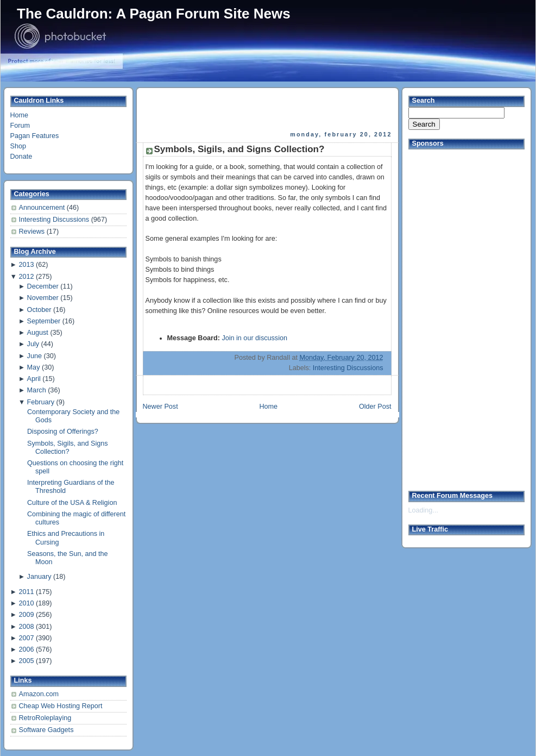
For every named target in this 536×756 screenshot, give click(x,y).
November (43, 298)
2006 (26, 649)
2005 (26, 661)
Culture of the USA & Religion (72, 503)
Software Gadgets (46, 730)
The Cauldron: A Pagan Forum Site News (154, 14)
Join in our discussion (254, 338)
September (44, 321)
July (33, 344)
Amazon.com (39, 694)
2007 (26, 638)
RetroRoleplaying (45, 718)
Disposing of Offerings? (63, 432)
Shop (18, 146)
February (41, 402)
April (34, 379)
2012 (26, 277)
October (39, 310)
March (37, 390)
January (39, 577)
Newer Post (160, 407)
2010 (26, 603)
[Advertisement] (268, 109)
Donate (21, 157)
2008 (26, 627)
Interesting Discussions (55, 220)
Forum (20, 126)
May (34, 367)
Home (20, 115)
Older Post (375, 407)
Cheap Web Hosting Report (61, 706)
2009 (26, 615)
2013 (26, 265)
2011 (26, 592)
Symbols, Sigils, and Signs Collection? (68, 448)
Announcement (43, 208)
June (34, 356)
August (38, 333)
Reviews (33, 232)
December (43, 286)
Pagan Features (35, 136)
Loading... (423, 510)
